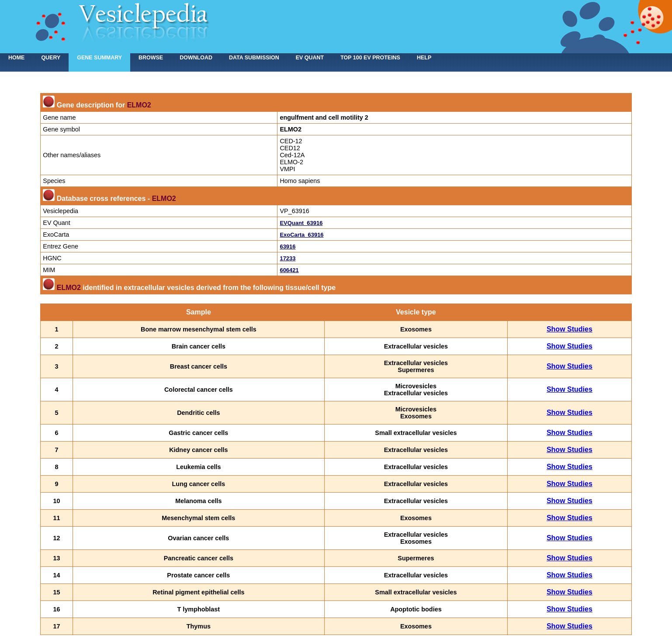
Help (424, 58)
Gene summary (99, 58)
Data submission (254, 58)
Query (51, 58)
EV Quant (310, 58)
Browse (151, 58)
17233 (288, 258)
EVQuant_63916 (301, 223)
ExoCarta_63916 (301, 235)
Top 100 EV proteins (370, 58)
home (16, 58)
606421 (289, 270)
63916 (288, 247)
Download (196, 58)
